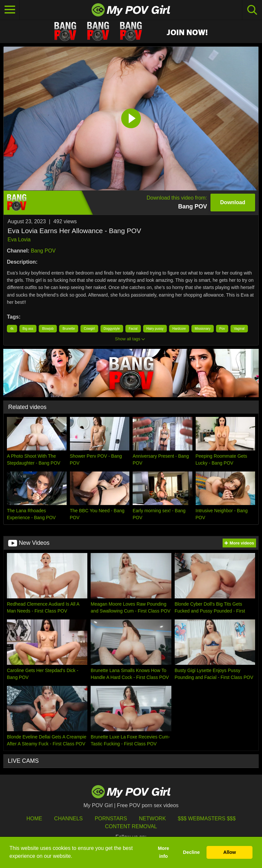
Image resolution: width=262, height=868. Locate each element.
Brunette (69, 329)
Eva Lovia (19, 240)
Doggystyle (112, 329)
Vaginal (239, 329)
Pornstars (111, 819)
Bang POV (43, 251)
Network (152, 819)
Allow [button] (229, 852)
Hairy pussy (155, 329)
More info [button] (164, 852)
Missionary (203, 329)
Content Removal (131, 826)
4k (12, 329)
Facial (133, 329)
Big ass (28, 329)
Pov (222, 329)
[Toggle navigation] (10, 10)
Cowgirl (89, 329)
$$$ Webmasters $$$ (207, 819)
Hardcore (179, 329)
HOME (34, 819)
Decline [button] (191, 852)
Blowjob (48, 329)
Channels (68, 819)
